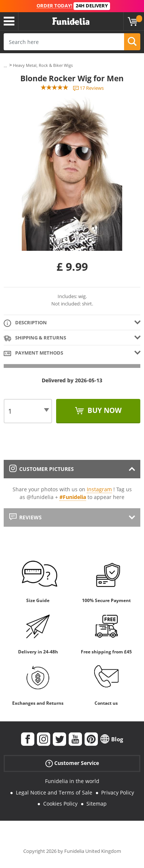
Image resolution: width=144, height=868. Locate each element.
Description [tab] (25, 323)
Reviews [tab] (25, 517)
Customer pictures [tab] (42, 469)
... (5, 66)
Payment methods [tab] (33, 353)
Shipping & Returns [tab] (35, 338)
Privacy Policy (118, 792)
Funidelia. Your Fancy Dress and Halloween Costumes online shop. (71, 21)
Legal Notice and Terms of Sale (54, 792)
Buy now (104, 410)
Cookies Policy (60, 804)
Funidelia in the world (72, 781)
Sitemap (97, 804)
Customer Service (72, 763)
